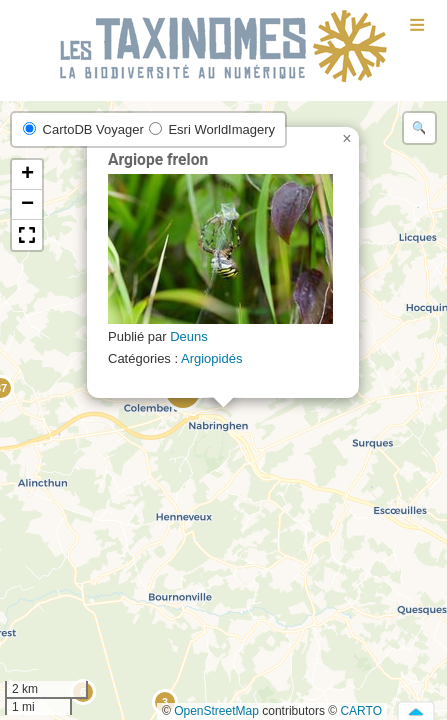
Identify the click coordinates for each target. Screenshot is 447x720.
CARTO (361, 711)
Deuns (189, 336)
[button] (347, 139)
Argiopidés (211, 358)
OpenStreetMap (216, 711)
